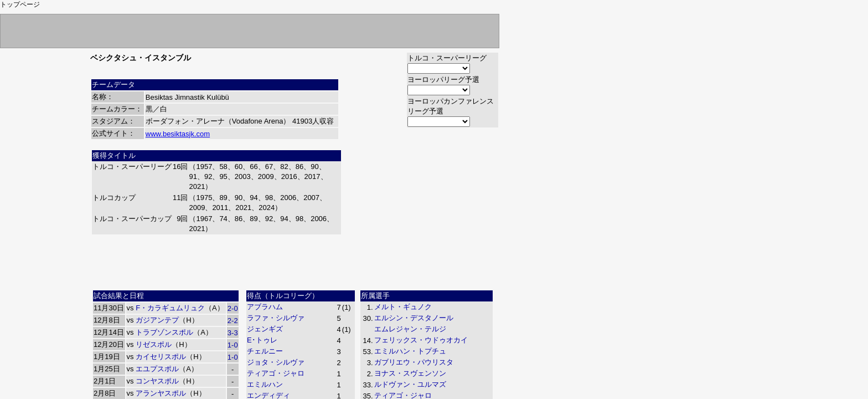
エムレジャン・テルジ (410, 329)
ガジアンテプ (157, 320)
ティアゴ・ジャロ (276, 373)
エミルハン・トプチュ (410, 351)
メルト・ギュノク (403, 307)
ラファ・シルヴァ (276, 318)
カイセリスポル (161, 357)
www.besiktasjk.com (178, 134)
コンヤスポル (157, 381)
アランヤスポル (161, 393)
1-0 (233, 345)
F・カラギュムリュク (170, 308)
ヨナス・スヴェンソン (410, 373)
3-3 (233, 333)
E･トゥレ (262, 340)
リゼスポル (154, 344)
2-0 (233, 308)
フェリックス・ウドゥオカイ (421, 340)
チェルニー (265, 351)
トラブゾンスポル (164, 332)
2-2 (233, 321)
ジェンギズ (265, 329)
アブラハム (265, 307)
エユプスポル (157, 369)
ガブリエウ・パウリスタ (414, 362)
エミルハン (265, 384)
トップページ (20, 4)
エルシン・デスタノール (414, 318)
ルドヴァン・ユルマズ (410, 384)
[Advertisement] (294, 261)
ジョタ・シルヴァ (276, 362)
